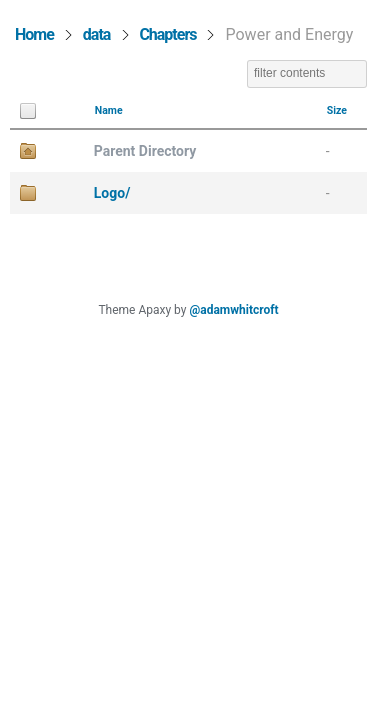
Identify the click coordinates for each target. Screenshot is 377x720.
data (97, 34)
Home (34, 34)
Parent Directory (145, 151)
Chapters (167, 34)
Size (337, 110)
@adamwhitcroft (233, 310)
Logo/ (112, 193)
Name (109, 110)
